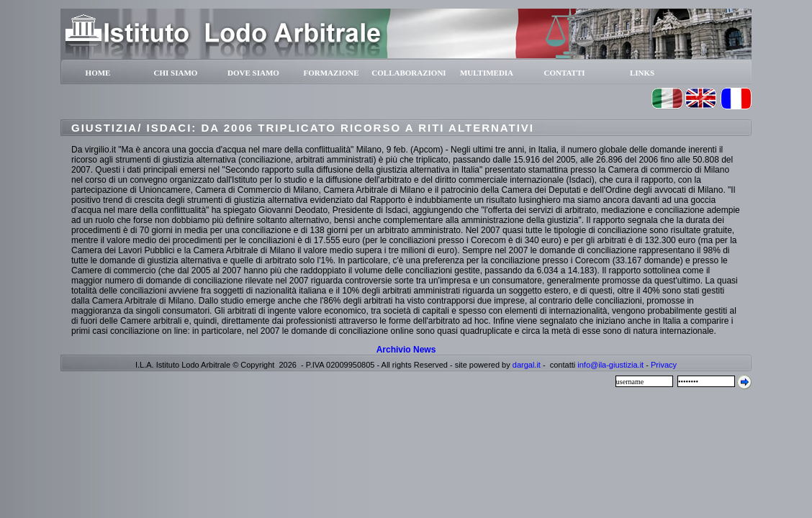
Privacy (664, 365)
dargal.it (527, 365)
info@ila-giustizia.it (610, 365)
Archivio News (406, 350)
